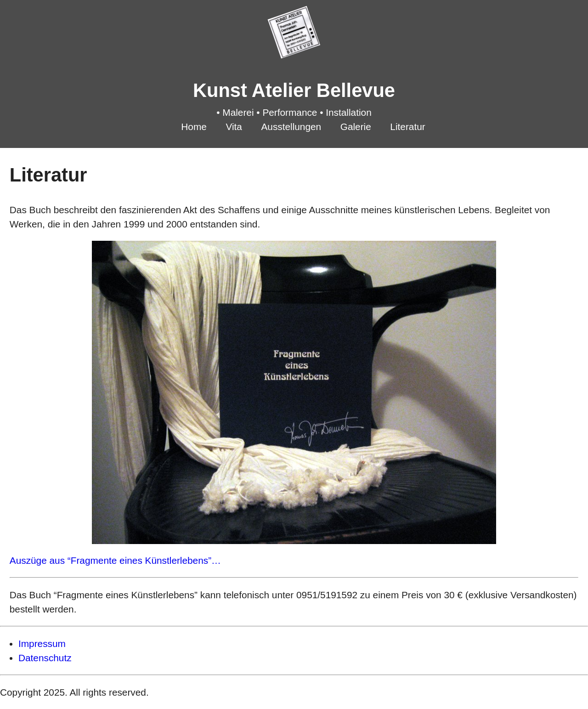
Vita (234, 127)
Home (194, 127)
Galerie (356, 127)
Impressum (42, 644)
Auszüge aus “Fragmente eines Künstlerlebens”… (115, 560)
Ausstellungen (291, 127)
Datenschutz (45, 658)
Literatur (407, 127)
